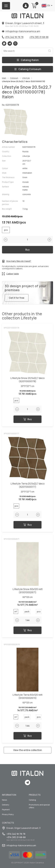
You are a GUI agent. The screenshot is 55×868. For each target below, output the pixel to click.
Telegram (10, 43)
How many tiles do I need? (19, 261)
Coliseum (14, 78)
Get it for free (17, 298)
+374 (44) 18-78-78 (14, 37)
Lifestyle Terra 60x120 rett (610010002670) (27, 696)
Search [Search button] (50, 51)
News (5, 800)
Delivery (6, 805)
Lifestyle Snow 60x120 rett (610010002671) (28, 591)
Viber (15, 43)
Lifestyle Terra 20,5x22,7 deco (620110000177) (28, 485)
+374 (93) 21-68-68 (39, 37)
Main (4, 78)
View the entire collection (28, 750)
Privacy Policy (8, 814)
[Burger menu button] (6, 6)
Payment (6, 810)
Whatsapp (4, 43)
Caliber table (13, 274)
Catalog (32, 800)
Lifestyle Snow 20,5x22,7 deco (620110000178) (27, 380)
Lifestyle (26, 78)
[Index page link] (27, 16)
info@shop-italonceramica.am (23, 31)
